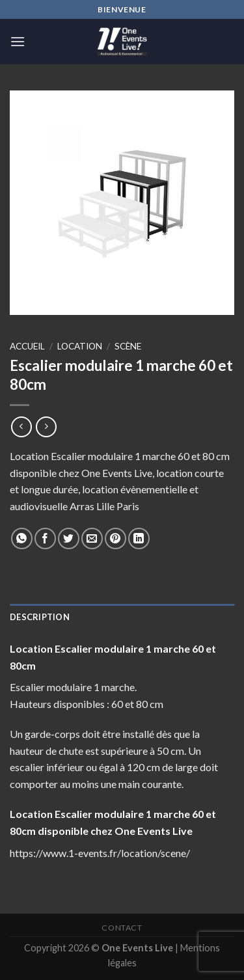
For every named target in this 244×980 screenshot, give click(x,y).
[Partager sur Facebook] (45, 538)
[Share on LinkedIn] (139, 538)
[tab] (122, 617)
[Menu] (18, 41)
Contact (122, 928)
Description (40, 617)
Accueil (27, 346)
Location (80, 346)
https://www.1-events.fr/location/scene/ (100, 853)
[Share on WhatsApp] (22, 538)
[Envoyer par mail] (92, 538)
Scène (128, 346)
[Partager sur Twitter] (69, 538)
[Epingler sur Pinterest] (115, 538)
